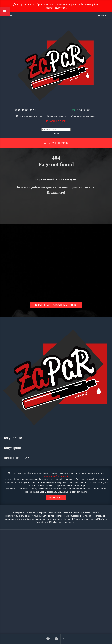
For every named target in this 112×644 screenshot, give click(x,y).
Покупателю (13, 438)
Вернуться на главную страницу (56, 305)
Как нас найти (56, 116)
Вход (104, 16)
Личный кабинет (16, 458)
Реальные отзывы (83, 116)
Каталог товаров (56, 143)
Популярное (12, 448)
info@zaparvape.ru (29, 116)
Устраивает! (56, 497)
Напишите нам (56, 121)
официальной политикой (56, 476)
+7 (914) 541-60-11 (25, 110)
